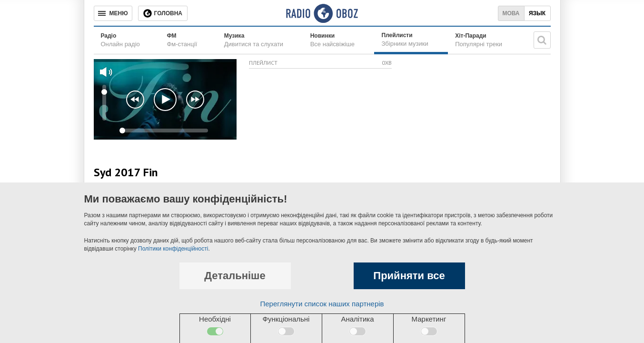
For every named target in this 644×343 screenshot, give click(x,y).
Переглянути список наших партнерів (322, 304)
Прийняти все (409, 276)
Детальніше (235, 276)
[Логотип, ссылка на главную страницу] (322, 13)
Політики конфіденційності (173, 249)
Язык (537, 13)
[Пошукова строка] (542, 40)
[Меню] (113, 13)
